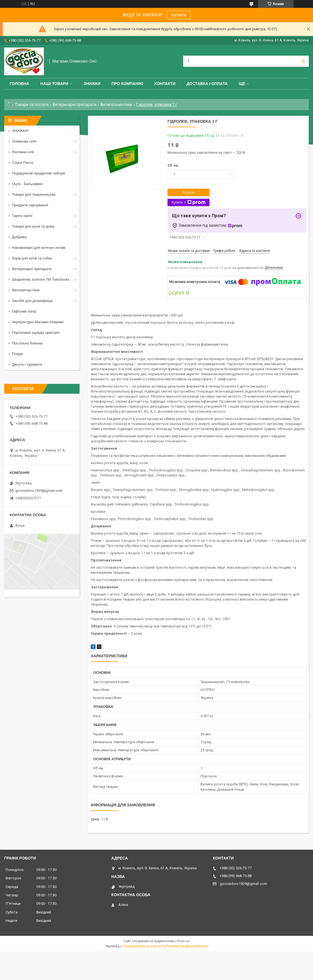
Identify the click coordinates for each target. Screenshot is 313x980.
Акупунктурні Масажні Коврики (38, 322)
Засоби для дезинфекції (32, 301)
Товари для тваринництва (34, 194)
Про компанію (128, 84)
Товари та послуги (32, 105)
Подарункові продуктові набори (39, 173)
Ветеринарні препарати (75, 105)
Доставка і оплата (207, 84)
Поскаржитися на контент (143, 946)
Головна (19, 84)
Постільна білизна (27, 343)
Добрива (19, 237)
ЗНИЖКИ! (20, 131)
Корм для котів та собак (32, 258)
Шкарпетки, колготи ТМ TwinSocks (41, 279)
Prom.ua (183, 941)
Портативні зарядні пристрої (36, 333)
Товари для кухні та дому (33, 226)
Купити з (188, 202)
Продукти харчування (30, 205)
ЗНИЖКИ (92, 84)
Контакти (165, 84)
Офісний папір (24, 311)
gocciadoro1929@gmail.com (39, 491)
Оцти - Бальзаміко (28, 184)
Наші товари (54, 84)
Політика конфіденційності (187, 946)
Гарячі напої (22, 216)
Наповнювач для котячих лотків (39, 248)
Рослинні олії (23, 152)
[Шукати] (303, 61)
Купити (179, 15)
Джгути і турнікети (27, 364)
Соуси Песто (23, 163)
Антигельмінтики (116, 105)
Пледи (17, 354)
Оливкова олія (24, 141)
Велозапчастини (26, 290)
